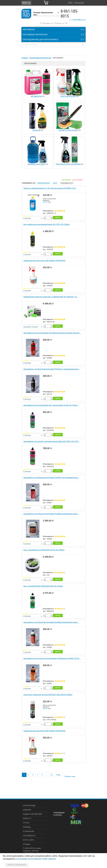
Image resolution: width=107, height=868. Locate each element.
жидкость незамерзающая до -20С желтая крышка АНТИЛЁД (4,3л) (50, 188)
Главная (25, 58)
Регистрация (79, 3)
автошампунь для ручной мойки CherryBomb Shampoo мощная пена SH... (52, 333)
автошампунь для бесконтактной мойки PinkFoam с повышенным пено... (52, 369)
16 (51, 775)
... (46, 775)
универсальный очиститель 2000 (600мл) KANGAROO (44, 261)
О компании (28, 831)
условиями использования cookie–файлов (37, 859)
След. (58, 775)
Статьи (26, 823)
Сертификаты (29, 836)
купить (58, 217)
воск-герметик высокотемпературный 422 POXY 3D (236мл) (47, 224)
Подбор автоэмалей (32, 814)
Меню (25, 3)
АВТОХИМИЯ (58, 58)
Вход (70, 3)
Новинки (27, 810)
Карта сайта (28, 840)
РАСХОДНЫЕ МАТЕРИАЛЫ (40, 58)
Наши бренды (29, 806)
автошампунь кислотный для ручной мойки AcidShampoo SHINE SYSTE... (52, 658)
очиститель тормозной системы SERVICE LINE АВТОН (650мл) (48, 695)
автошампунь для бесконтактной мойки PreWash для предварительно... (51, 478)
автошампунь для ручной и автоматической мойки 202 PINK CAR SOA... (51, 441)
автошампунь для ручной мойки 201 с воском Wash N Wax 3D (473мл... (51, 405)
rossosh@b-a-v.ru (79, 20)
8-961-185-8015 (69, 14)
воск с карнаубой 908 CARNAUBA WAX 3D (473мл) (43, 586)
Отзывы (27, 844)
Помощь (27, 827)
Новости (27, 818)
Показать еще (70, 776)
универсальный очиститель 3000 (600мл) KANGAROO (44, 731)
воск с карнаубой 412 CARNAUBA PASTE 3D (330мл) (44, 550)
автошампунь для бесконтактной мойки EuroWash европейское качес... (51, 514)
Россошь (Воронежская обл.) (43, 14)
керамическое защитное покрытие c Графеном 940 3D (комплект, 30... (51, 297)
